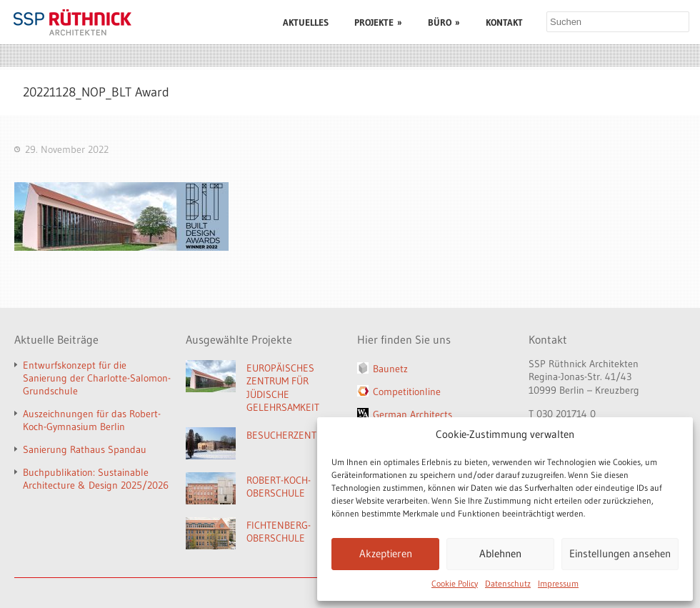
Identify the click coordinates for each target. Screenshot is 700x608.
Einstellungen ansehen (620, 553)
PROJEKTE (378, 22)
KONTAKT (504, 22)
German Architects (412, 414)
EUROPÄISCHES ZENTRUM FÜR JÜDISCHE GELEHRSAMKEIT (283, 388)
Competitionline (407, 392)
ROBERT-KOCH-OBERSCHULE (279, 487)
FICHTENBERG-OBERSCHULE (279, 532)
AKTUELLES (306, 22)
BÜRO (444, 22)
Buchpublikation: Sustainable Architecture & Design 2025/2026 (96, 479)
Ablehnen (500, 553)
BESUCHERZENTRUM (291, 435)
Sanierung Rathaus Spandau (85, 449)
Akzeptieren (386, 553)
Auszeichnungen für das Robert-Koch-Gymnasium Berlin (92, 420)
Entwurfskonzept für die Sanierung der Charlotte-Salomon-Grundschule (97, 378)
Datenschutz (508, 583)
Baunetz (390, 369)
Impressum (558, 583)
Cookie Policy (455, 583)
